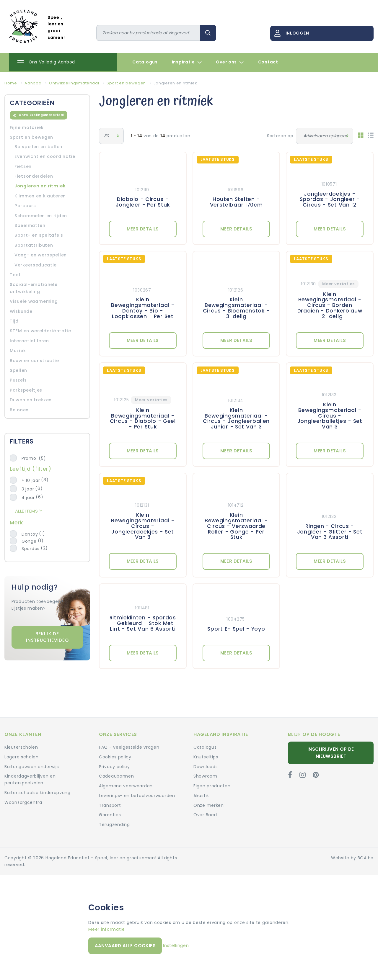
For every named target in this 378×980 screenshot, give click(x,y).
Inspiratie (187, 62)
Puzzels (18, 380)
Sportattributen (34, 245)
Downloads (206, 767)
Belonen (19, 410)
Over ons (230, 62)
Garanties (110, 815)
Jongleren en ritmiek (40, 186)
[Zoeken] (148, 33)
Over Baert (206, 815)
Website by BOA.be (352, 858)
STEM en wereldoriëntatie (40, 331)
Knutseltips (206, 757)
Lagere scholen (22, 757)
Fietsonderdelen (34, 176)
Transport (110, 805)
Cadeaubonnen (116, 776)
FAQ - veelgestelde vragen (129, 747)
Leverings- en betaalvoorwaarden (137, 796)
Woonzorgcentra (23, 802)
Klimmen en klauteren (40, 196)
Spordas (31, 549)
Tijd (14, 321)
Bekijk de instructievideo (47, 637)
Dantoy (30, 534)
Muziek (18, 351)
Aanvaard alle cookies (125, 946)
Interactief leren (29, 341)
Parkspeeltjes (26, 390)
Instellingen (176, 945)
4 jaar (28, 498)
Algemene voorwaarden (126, 786)
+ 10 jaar (31, 480)
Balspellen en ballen (38, 147)
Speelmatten (30, 225)
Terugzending (114, 824)
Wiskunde (21, 311)
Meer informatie (107, 929)
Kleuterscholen (21, 747)
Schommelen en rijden (41, 216)
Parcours (25, 206)
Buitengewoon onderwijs (32, 767)
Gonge (29, 541)
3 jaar (28, 489)
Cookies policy (115, 757)
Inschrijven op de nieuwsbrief (331, 753)
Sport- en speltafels (39, 235)
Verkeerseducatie (36, 265)
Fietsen (23, 166)
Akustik (201, 796)
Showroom (205, 776)
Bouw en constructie (34, 361)
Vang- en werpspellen (41, 255)
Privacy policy (114, 767)
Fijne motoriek (27, 127)
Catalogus (145, 62)
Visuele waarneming (34, 301)
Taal (15, 275)
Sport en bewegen (31, 137)
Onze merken (209, 805)
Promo (34, 458)
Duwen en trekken (31, 400)
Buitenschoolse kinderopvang (38, 793)
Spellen (18, 370)
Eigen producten (212, 786)
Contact (268, 62)
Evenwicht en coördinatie (45, 156)
